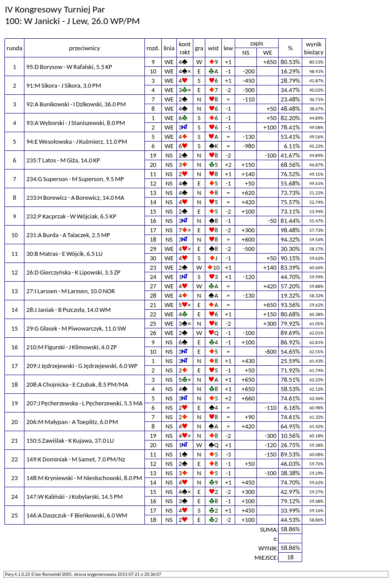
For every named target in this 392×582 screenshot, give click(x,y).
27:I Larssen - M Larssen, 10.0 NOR (70, 291)
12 (153, 183)
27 (153, 286)
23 (153, 267)
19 (153, 155)
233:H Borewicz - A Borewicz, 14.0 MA (75, 198)
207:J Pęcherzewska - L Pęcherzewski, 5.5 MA (84, 403)
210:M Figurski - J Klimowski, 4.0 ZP (72, 347)
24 (153, 277)
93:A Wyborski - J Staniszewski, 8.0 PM (76, 123)
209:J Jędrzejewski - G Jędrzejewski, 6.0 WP (82, 366)
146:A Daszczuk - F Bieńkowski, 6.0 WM (77, 515)
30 (153, 258)
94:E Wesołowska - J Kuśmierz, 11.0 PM (77, 141)
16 (153, 221)
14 (153, 202)
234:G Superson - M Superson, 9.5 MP (75, 179)
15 (153, 211)
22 (153, 314)
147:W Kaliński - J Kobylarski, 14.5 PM (74, 497)
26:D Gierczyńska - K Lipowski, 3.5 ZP (73, 272)
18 (153, 239)
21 (153, 305)
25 (153, 323)
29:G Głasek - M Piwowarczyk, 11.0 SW (76, 328)
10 (153, 71)
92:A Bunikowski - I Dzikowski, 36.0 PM (76, 104)
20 (153, 165)
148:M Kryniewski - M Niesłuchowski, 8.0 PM (84, 478)
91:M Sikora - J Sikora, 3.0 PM (64, 85)
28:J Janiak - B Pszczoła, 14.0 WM (68, 310)
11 (153, 174)
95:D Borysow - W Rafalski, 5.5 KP (69, 67)
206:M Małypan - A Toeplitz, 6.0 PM (72, 422)
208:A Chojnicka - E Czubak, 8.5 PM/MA (77, 384)
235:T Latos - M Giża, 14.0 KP (63, 160)
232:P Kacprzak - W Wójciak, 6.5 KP (71, 216)
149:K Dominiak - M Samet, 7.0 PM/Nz (76, 459)
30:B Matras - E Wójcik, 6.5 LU (64, 254)
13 (153, 193)
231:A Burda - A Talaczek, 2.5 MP (68, 235)
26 (153, 333)
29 (153, 249)
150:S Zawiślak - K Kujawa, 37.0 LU (70, 441)
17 (153, 230)
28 (153, 295)
